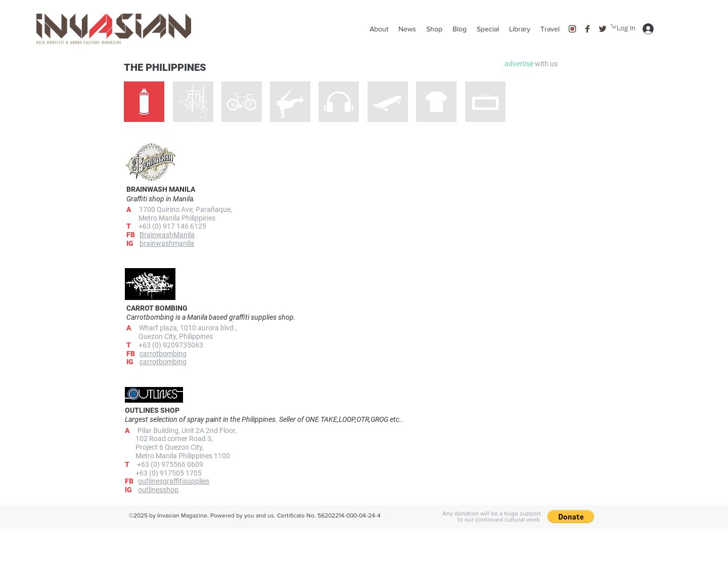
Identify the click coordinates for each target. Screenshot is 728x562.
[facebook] (587, 29)
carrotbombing (163, 362)
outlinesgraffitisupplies (174, 481)
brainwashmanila (167, 243)
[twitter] (603, 29)
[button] (550, 29)
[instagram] (572, 29)
